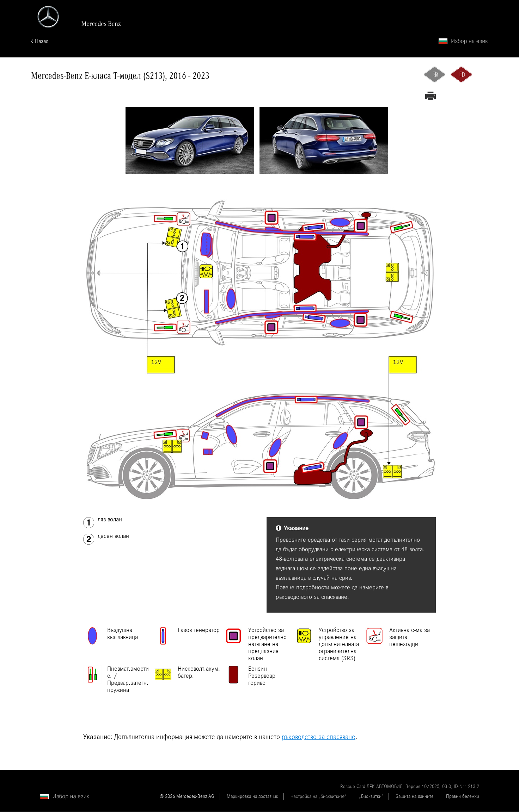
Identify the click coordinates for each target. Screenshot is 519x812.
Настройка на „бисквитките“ (319, 797)
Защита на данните (415, 797)
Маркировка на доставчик (252, 797)
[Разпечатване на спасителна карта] (431, 97)
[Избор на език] (463, 42)
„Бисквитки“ (371, 797)
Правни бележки (463, 797)
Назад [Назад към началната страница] (42, 42)
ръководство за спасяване (319, 737)
